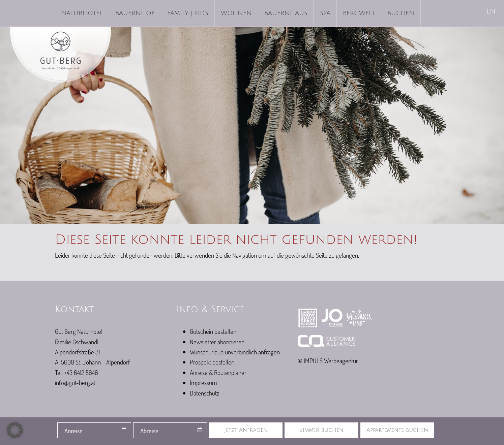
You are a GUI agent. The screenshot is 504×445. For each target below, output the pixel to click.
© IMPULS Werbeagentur (328, 361)
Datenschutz (204, 393)
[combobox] (94, 430)
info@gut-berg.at (75, 383)
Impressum (203, 383)
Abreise (149, 431)
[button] (15, 430)
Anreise (73, 431)
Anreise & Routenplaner (218, 372)
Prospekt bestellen (212, 362)
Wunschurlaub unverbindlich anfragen (235, 352)
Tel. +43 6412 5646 (77, 372)
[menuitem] (492, 12)
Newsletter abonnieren (217, 342)
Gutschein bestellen (213, 331)
